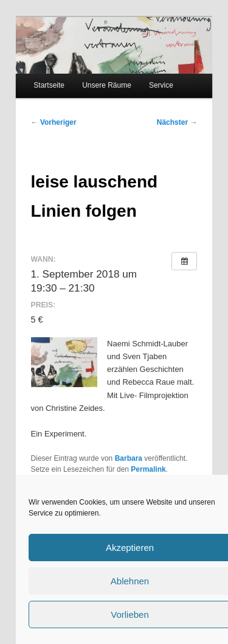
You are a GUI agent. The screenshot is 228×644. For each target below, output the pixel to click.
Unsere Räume (107, 85)
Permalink (148, 469)
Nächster (177, 122)
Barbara (129, 458)
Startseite (49, 85)
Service (161, 85)
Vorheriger (54, 122)
